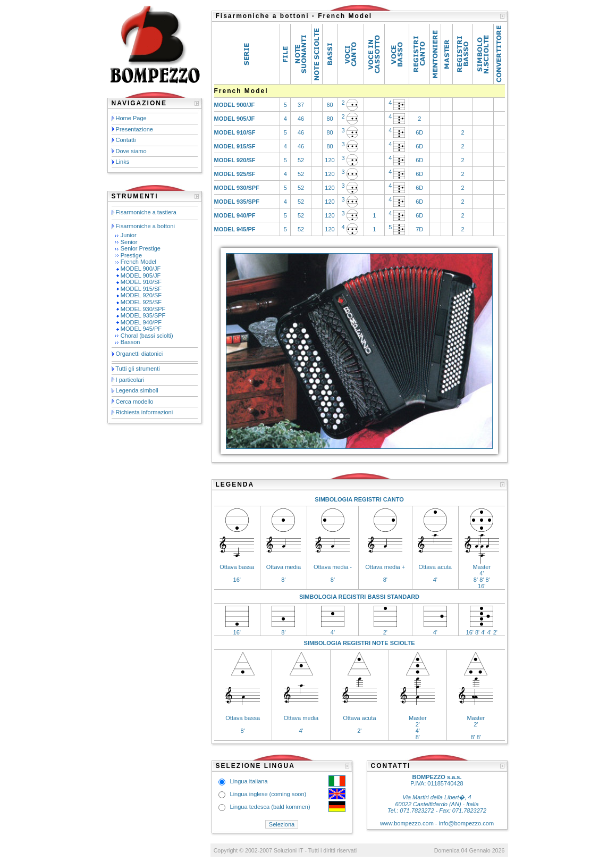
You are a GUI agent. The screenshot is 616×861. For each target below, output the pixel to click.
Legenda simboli (137, 390)
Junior (129, 235)
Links (123, 162)
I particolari (130, 380)
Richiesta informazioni (145, 412)
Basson (130, 342)
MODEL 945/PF (141, 329)
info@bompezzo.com (467, 823)
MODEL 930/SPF (143, 309)
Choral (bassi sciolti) (147, 336)
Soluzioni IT (288, 850)
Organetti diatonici (140, 354)
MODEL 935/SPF (143, 315)
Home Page (131, 118)
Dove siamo (131, 151)
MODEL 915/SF (141, 289)
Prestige (131, 255)
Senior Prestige (141, 248)
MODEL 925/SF (141, 302)
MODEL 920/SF (141, 295)
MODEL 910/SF (141, 282)
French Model (138, 262)
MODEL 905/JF (141, 275)
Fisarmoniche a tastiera (146, 212)
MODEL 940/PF (141, 322)
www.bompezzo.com (407, 823)
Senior (129, 242)
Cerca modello (135, 402)
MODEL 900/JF (141, 269)
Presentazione (134, 129)
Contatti (126, 140)
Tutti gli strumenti (137, 369)
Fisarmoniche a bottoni (145, 226)
